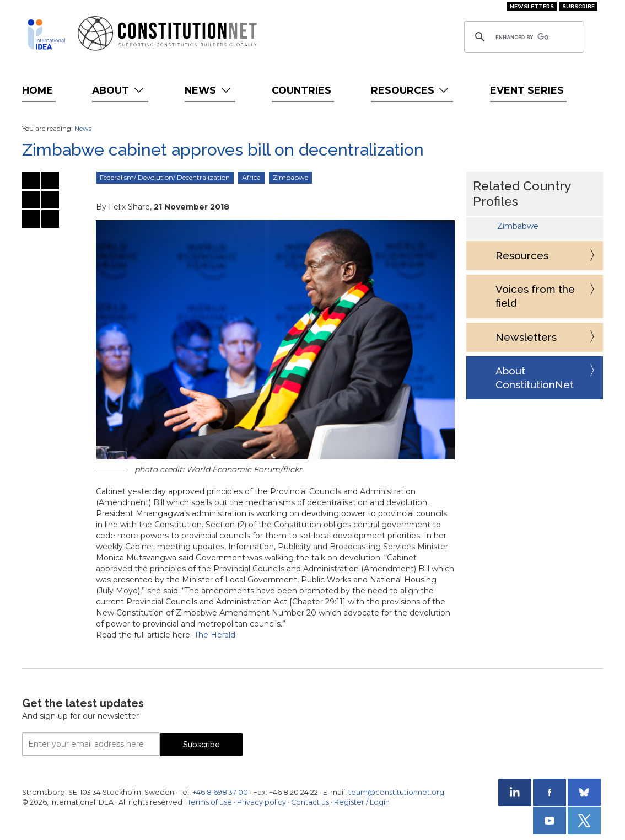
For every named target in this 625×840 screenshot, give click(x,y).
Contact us (310, 802)
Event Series (527, 90)
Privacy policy (262, 802)
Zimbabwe (290, 177)
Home (37, 90)
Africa (251, 177)
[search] (522, 37)
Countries (301, 90)
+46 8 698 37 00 (220, 792)
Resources (411, 90)
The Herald (215, 635)
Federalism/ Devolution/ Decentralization (165, 177)
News (209, 90)
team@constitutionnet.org (396, 792)
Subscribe (578, 6)
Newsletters (532, 6)
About (119, 90)
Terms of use (210, 802)
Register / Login (362, 802)
